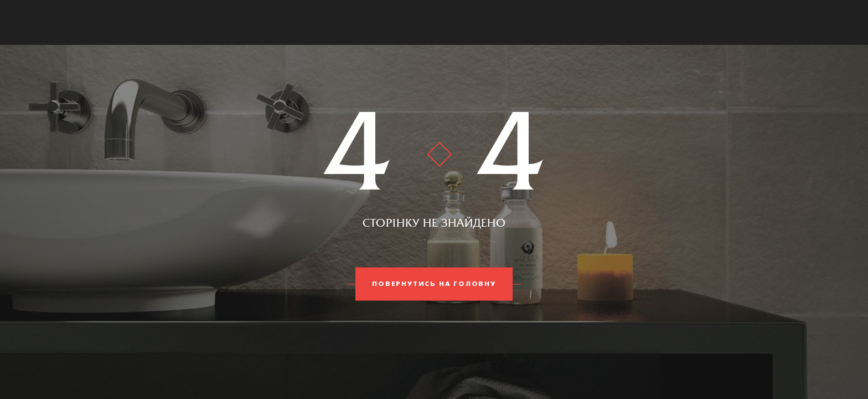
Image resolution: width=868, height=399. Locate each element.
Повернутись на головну (434, 284)
